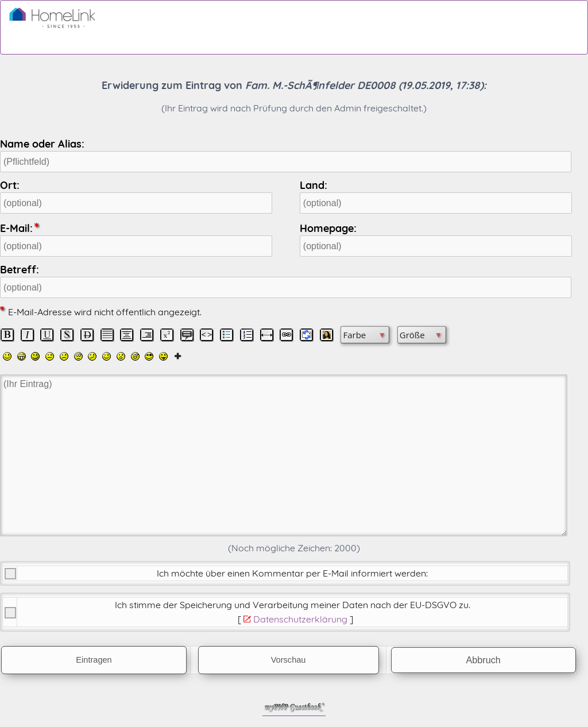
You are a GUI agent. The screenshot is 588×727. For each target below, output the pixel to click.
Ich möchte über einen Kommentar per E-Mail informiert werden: (292, 573)
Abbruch (483, 660)
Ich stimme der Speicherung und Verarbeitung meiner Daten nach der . (293, 605)
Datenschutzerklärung (300, 619)
